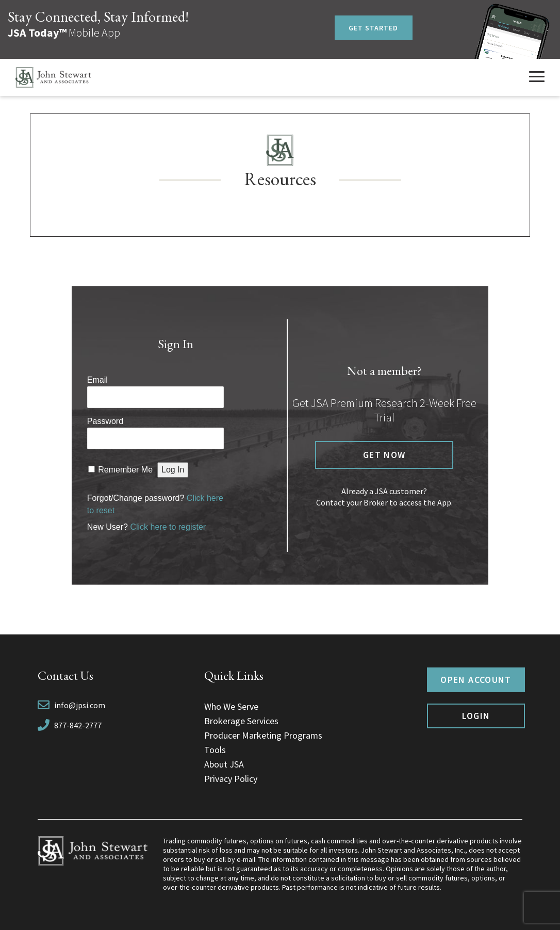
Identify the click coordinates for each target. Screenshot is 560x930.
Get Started (374, 28)
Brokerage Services (241, 721)
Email (97, 380)
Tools (215, 750)
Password (105, 421)
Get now (384, 455)
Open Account (476, 680)
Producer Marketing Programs (263, 735)
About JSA (224, 764)
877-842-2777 (78, 725)
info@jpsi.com (80, 705)
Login (476, 716)
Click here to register (168, 527)
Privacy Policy (231, 779)
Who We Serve (231, 706)
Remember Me (125, 470)
